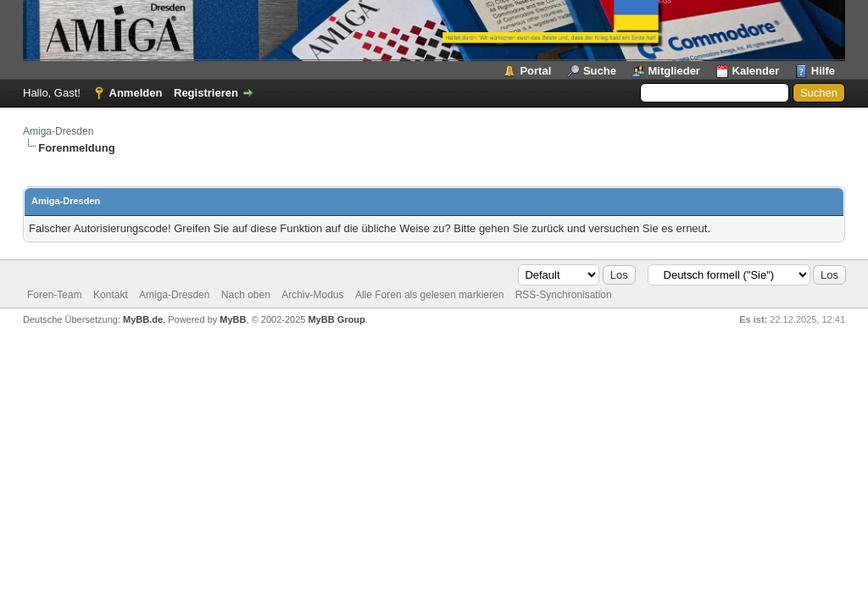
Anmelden (136, 93)
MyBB (233, 319)
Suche (600, 71)
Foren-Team (55, 295)
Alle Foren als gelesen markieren (429, 295)
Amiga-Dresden (58, 131)
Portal (535, 71)
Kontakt (111, 295)
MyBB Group (336, 319)
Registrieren (206, 93)
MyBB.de (143, 319)
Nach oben (246, 295)
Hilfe (823, 71)
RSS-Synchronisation (564, 295)
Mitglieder (674, 71)
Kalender (756, 71)
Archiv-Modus (312, 295)
